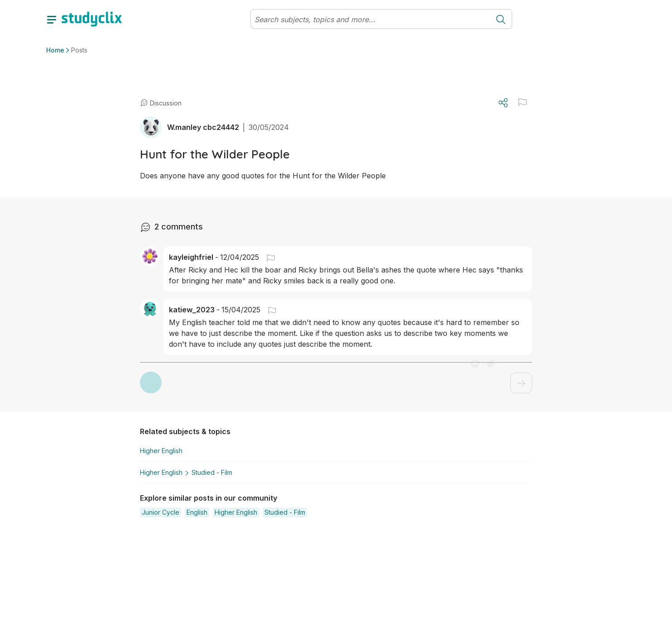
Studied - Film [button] (206, 471)
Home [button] (55, 50)
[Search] (370, 19)
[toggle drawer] (52, 19)
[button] (267, 257)
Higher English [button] (161, 451)
